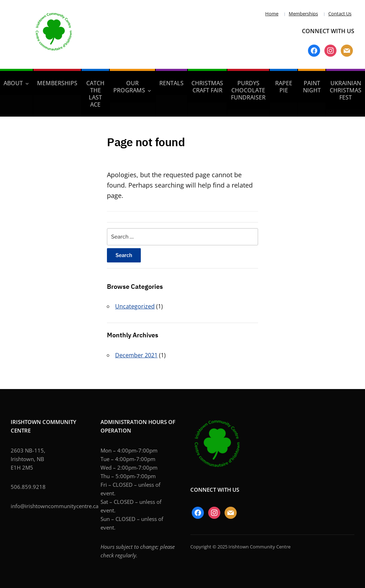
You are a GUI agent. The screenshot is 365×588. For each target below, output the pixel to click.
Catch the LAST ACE (95, 94)
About (13, 83)
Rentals (171, 83)
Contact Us (340, 14)
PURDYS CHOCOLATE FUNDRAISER (248, 90)
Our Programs (129, 87)
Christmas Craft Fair (207, 87)
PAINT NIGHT (312, 87)
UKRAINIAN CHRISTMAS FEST (346, 90)
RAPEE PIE (284, 87)
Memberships (303, 14)
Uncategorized (135, 306)
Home (272, 14)
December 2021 (136, 355)
